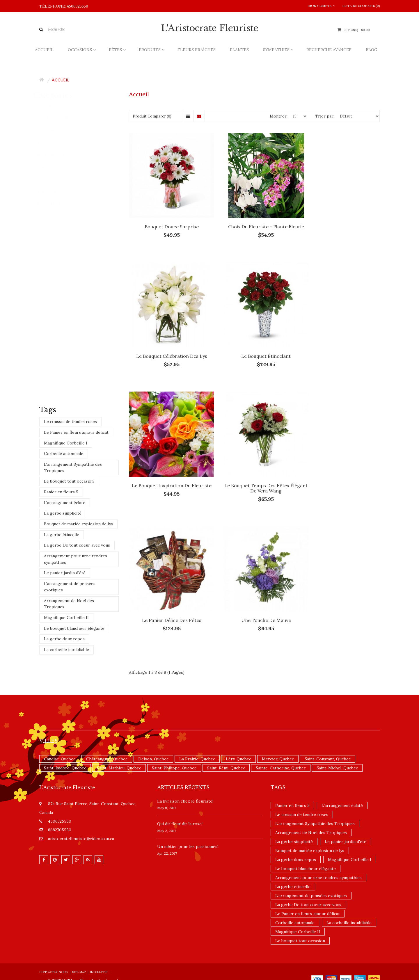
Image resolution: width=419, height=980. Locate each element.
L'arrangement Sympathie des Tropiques (73, 467)
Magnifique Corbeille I (66, 443)
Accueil (61, 80)
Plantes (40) (52, 130)
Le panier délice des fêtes (168, 467)
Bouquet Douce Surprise (168, 218)
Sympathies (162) (56, 142)
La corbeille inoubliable (66, 650)
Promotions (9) (55, 192)
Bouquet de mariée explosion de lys (78, 524)
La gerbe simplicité (63, 513)
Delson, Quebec (153, 728)
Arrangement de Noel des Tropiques (69, 604)
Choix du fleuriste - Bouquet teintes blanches (97, 284)
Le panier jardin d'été (65, 573)
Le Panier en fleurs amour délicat (76, 432)
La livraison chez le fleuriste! (185, 771)
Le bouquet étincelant (168, 340)
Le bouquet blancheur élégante (74, 628)
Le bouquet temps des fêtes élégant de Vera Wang (341, 343)
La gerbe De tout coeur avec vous (77, 545)
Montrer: (279, 116)
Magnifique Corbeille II (66, 618)
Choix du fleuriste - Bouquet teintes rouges (97, 330)
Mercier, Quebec (278, 728)
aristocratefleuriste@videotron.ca (81, 808)
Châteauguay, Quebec (107, 728)
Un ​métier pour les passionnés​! (188, 816)
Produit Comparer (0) (152, 116)
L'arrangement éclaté (65, 503)
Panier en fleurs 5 (61, 492)
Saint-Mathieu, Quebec (119, 737)
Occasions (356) (55, 155)
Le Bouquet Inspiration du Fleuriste (254, 343)
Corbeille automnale (64, 453)
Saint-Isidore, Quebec (65, 737)
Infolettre (99, 941)
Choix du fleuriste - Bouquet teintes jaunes (97, 237)
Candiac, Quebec (60, 728)
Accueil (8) (50, 106)
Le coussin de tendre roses (70, 421)
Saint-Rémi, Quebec (226, 737)
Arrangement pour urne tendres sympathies (76, 559)
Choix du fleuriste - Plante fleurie (254, 218)
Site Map (79, 941)
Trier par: (325, 116)
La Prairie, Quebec (197, 728)
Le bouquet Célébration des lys (341, 218)
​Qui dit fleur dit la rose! (180, 793)
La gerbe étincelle (62, 535)
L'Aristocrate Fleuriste (210, 28)
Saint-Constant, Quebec (328, 728)
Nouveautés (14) (55, 204)
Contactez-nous (53, 941)
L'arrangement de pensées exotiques (70, 587)
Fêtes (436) (51, 167)
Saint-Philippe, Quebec (174, 737)
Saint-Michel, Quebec (337, 737)
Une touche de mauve (254, 467)
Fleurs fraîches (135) (58, 118)
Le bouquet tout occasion (69, 481)
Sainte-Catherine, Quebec (281, 737)
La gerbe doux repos (64, 639)
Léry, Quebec (238, 728)
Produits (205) (54, 179)
